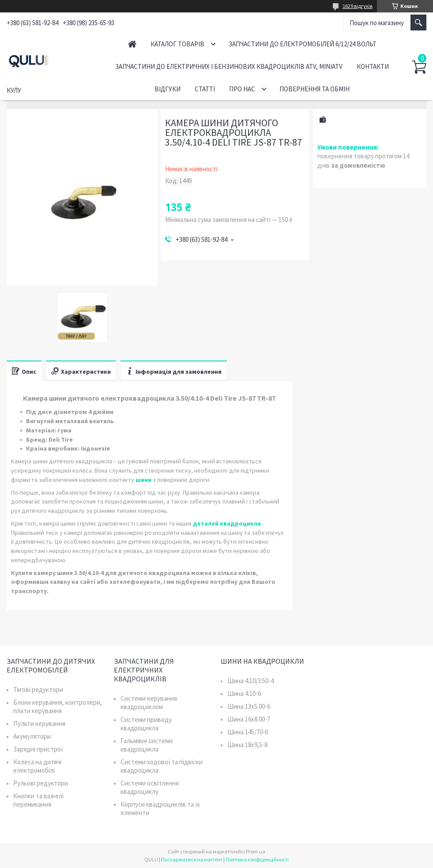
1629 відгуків (358, 6)
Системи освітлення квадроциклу (150, 787)
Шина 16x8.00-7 (249, 719)
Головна (132, 44)
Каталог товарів (177, 44)
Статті (205, 89)
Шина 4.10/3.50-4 (250, 681)
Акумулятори (32, 736)
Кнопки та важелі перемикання (38, 800)
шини (143, 480)
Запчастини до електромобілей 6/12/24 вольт (303, 44)
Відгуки (168, 89)
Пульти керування (39, 723)
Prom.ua (256, 851)
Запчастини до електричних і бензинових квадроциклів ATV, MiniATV (229, 66)
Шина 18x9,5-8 (247, 745)
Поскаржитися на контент (192, 859)
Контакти (373, 66)
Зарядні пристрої (38, 749)
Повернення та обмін (314, 89)
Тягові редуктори (38, 690)
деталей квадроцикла (227, 523)
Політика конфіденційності (257, 859)
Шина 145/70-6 (248, 732)
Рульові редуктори (41, 783)
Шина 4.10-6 (244, 693)
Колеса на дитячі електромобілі (37, 766)
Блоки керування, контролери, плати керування (58, 706)
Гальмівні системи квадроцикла (147, 745)
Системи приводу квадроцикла (146, 724)
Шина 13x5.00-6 (249, 706)
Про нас (242, 89)
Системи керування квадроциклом (149, 703)
